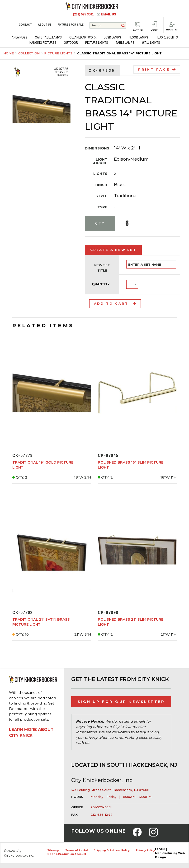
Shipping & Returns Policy (112, 850)
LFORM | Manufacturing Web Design (170, 853)
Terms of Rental (76, 850)
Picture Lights (59, 53)
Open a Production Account (67, 854)
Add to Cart (115, 303)
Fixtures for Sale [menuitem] (71, 25)
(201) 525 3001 (84, 14)
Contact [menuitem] (25, 25)
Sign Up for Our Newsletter (121, 702)
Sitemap (53, 850)
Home (9, 53)
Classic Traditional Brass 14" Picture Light (119, 53)
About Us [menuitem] (45, 25)
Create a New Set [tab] (113, 250)
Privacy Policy (145, 850)
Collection (29, 53)
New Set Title (102, 268)
